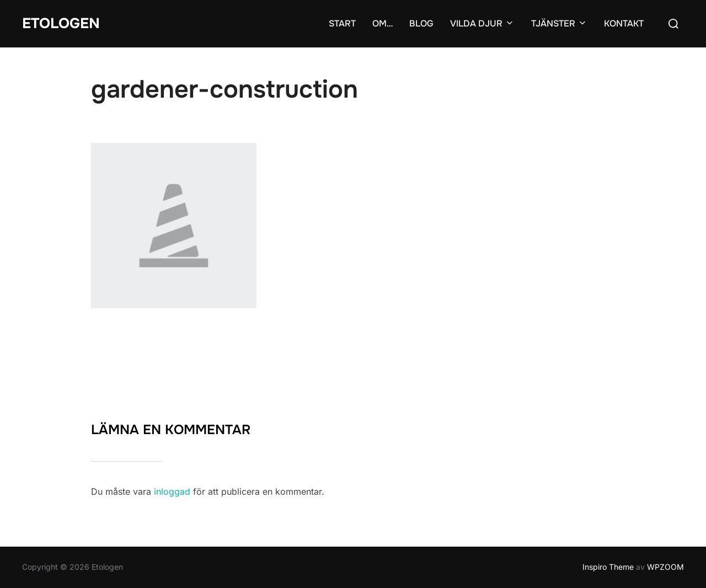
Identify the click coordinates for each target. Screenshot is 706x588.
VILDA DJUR (482, 23)
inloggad (172, 491)
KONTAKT (624, 23)
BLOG (421, 23)
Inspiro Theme (608, 567)
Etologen (61, 23)
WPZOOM (665, 567)
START (342, 23)
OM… (383, 23)
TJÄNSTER (559, 23)
